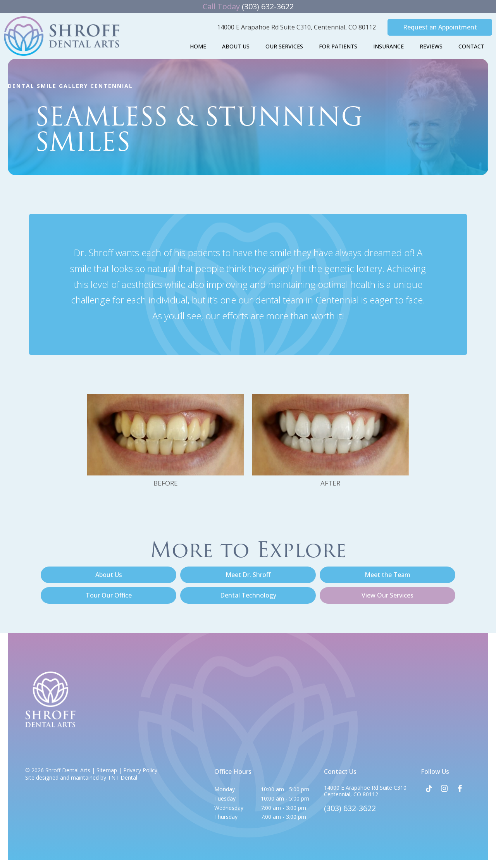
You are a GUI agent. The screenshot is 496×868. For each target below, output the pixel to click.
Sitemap (107, 770)
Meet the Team (387, 575)
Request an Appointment (440, 27)
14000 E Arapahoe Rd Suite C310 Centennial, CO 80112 (365, 791)
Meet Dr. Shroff (248, 575)
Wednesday (229, 808)
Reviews (431, 46)
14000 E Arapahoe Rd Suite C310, (296, 27)
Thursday (226, 817)
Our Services (284, 46)
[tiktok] (429, 789)
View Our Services (387, 595)
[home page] (62, 36)
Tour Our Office (109, 595)
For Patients (338, 46)
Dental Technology (248, 595)
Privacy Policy (140, 770)
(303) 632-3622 (248, 6)
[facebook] (460, 789)
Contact (471, 46)
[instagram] (444, 789)
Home (198, 46)
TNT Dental (122, 778)
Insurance (388, 46)
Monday (225, 789)
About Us (236, 46)
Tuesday (225, 798)
